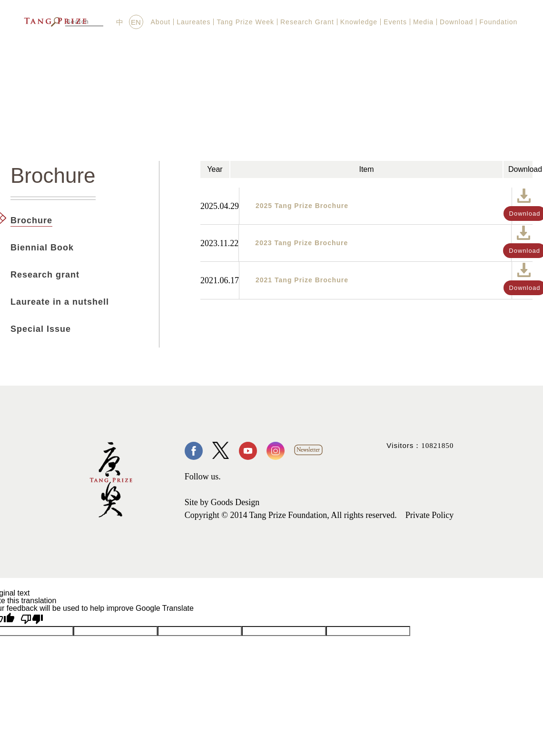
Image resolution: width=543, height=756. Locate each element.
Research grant (45, 275)
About (161, 22)
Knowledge (359, 22)
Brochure (31, 220)
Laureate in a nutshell (60, 302)
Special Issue (41, 329)
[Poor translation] (32, 619)
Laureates (193, 22)
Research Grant (307, 22)
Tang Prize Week (245, 22)
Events (395, 22)
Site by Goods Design (222, 502)
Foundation (498, 22)
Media (423, 22)
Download (456, 22)
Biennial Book (42, 248)
